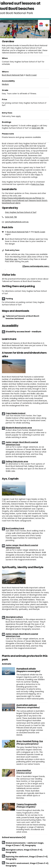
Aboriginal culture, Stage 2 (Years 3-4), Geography (24, 851)
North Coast (31, 75)
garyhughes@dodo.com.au (17, 222)
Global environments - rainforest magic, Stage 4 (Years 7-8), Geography (25, 844)
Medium (5, 84)
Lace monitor (24, 770)
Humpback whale (26, 669)
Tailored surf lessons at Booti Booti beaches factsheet (22, 317)
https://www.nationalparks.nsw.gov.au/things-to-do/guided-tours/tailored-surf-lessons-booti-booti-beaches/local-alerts (25, 200)
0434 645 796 (38, 128)
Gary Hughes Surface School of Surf (21, 212)
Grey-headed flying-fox (30, 741)
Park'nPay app (11, 259)
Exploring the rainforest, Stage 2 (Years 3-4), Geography (27, 858)
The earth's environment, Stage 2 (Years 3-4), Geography (27, 865)
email (34, 126)
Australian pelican (27, 705)
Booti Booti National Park (13, 75)
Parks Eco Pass (38, 184)
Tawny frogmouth (26, 804)
